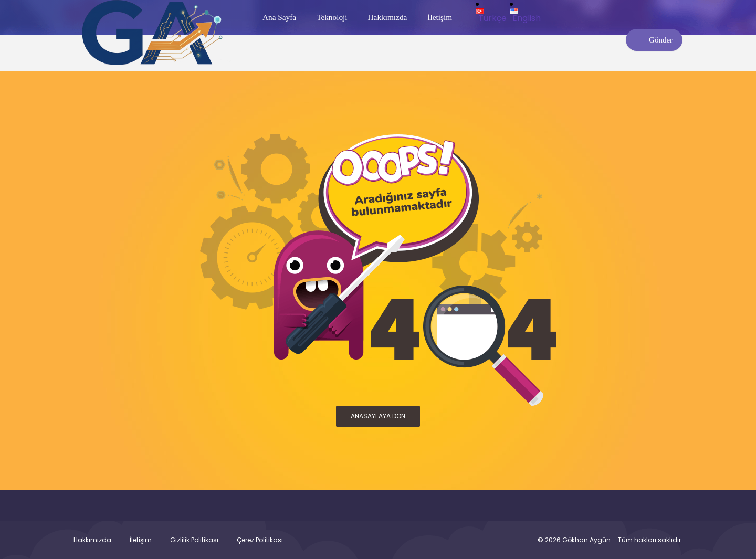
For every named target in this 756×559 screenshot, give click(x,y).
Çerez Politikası (260, 540)
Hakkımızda (388, 17)
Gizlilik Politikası (194, 540)
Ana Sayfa (279, 17)
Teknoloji (332, 17)
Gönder (654, 40)
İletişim (440, 17)
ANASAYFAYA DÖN (378, 416)
